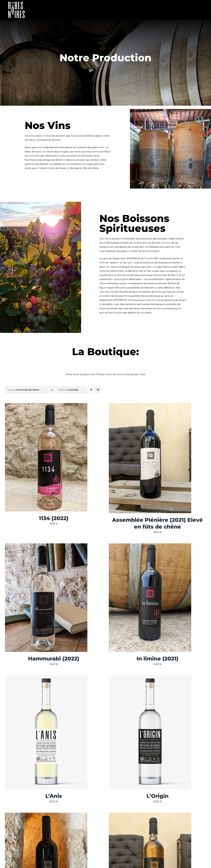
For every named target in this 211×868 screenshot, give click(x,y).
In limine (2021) (157, 659)
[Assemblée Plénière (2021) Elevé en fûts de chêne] (150, 405)
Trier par (23, 390)
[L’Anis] (46, 677)
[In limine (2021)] (150, 545)
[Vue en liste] (98, 390)
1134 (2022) (54, 518)
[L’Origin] (150, 677)
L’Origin (158, 796)
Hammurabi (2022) (54, 659)
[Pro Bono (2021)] (46, 815)
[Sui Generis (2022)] (150, 815)
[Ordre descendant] (52, 390)
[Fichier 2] (16, 3)
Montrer (68, 390)
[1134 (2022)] (46, 405)
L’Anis (54, 796)
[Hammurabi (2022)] (46, 545)
